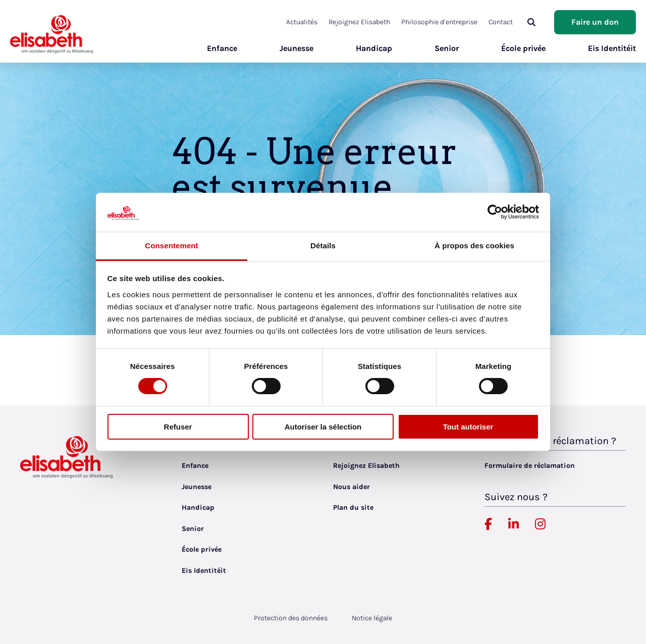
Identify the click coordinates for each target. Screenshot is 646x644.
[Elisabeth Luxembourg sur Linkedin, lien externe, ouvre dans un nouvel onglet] (514, 524)
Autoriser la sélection (323, 427)
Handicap (374, 48)
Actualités (302, 22)
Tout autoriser (468, 427)
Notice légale (372, 618)
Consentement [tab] (171, 246)
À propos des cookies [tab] (474, 246)
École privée (523, 48)
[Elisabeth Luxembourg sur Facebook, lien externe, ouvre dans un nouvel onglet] (488, 524)
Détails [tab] (323, 246)
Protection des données (291, 618)
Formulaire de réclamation (530, 466)
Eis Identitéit (612, 48)
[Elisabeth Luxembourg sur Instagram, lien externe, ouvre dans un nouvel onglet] (540, 524)
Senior (447, 48)
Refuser (178, 427)
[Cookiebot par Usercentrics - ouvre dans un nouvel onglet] (495, 212)
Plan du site (353, 507)
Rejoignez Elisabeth (359, 22)
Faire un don (595, 22)
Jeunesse (297, 48)
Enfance (222, 48)
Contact (501, 22)
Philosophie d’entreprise (439, 22)
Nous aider (352, 487)
